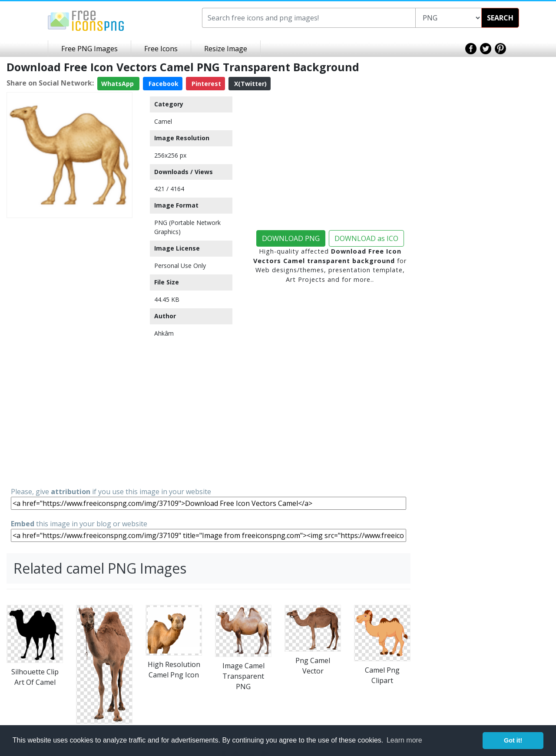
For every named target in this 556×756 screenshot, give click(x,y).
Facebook (163, 84)
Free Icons (161, 49)
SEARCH (500, 18)
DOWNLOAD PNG (291, 238)
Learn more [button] (404, 740)
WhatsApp (118, 84)
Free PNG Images (89, 49)
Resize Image (226, 49)
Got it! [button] (513, 740)
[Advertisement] (69, 352)
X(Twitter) (250, 84)
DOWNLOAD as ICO (366, 238)
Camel (163, 121)
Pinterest (205, 84)
